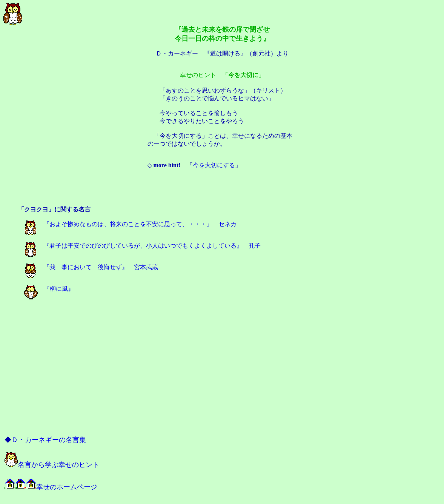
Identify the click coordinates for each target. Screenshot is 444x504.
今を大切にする (214, 165)
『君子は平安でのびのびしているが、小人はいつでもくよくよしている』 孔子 (142, 246)
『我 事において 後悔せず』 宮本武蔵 (91, 267)
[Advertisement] (222, 188)
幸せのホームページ (51, 487)
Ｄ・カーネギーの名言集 (49, 440)
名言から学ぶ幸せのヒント (52, 465)
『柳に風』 (49, 289)
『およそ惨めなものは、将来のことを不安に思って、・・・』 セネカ (130, 224)
